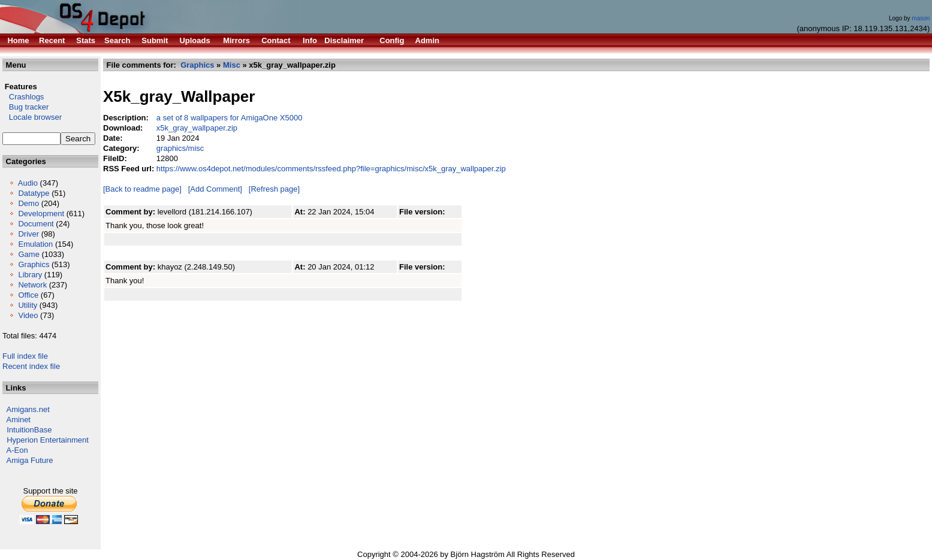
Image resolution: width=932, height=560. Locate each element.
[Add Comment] (215, 189)
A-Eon (17, 450)
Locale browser (32, 117)
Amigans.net (28, 409)
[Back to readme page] (142, 189)
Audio (28, 183)
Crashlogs (23, 97)
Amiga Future (30, 460)
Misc (232, 65)
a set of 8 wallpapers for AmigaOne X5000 (230, 118)
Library (30, 275)
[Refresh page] (274, 189)
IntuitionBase (29, 430)
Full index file (25, 356)
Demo (28, 203)
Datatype (34, 193)
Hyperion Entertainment (48, 440)
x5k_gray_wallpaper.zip (197, 128)
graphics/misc (180, 148)
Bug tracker (25, 107)
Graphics (34, 264)
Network (32, 285)
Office (28, 295)
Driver (28, 234)
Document (36, 224)
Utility (28, 305)
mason (921, 18)
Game (28, 254)
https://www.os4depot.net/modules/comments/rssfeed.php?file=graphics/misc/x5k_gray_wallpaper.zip (331, 169)
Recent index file (31, 366)
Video (28, 315)
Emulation (35, 244)
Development (41, 214)
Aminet (19, 420)
